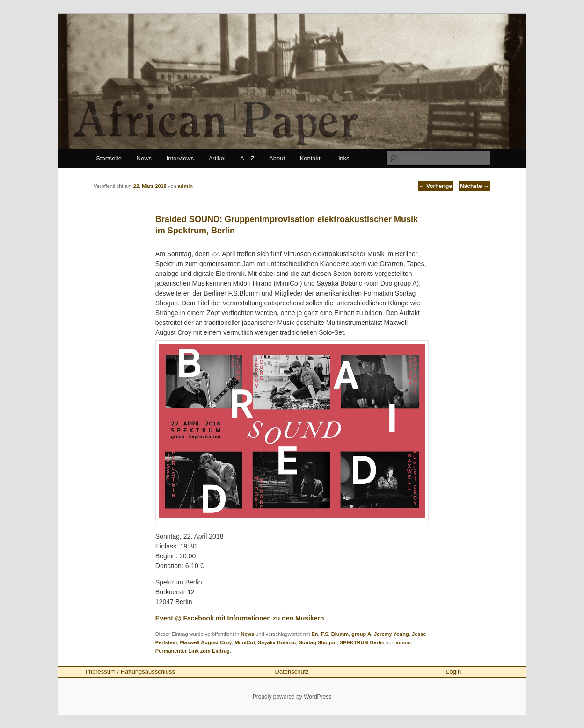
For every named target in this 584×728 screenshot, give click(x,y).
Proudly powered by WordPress (292, 697)
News (144, 158)
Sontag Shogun (318, 642)
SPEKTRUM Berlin (362, 642)
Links (342, 158)
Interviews (180, 158)
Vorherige (436, 186)
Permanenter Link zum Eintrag (193, 651)
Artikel (217, 158)
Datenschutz (292, 672)
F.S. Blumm (335, 634)
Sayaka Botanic (277, 642)
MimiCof (245, 642)
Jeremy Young (391, 634)
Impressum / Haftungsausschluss (130, 672)
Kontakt (310, 158)
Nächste (474, 186)
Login (453, 672)
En (315, 634)
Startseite (109, 158)
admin (403, 642)
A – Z (247, 158)
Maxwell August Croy (206, 642)
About (277, 158)
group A (361, 634)
